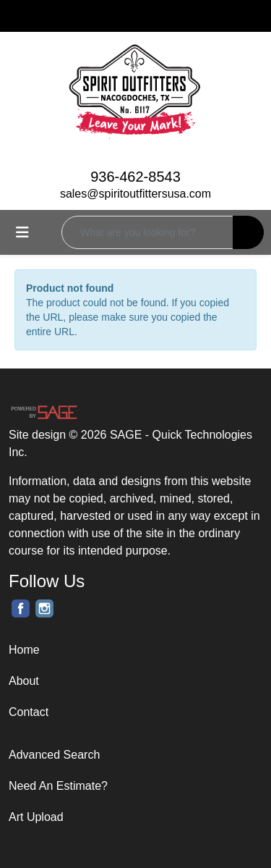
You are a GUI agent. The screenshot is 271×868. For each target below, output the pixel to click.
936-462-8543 (135, 177)
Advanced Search (54, 755)
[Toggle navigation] (22, 232)
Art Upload (36, 817)
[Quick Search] (147, 232)
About (24, 681)
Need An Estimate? (58, 786)
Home (24, 650)
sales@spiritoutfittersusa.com (135, 194)
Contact (29, 712)
